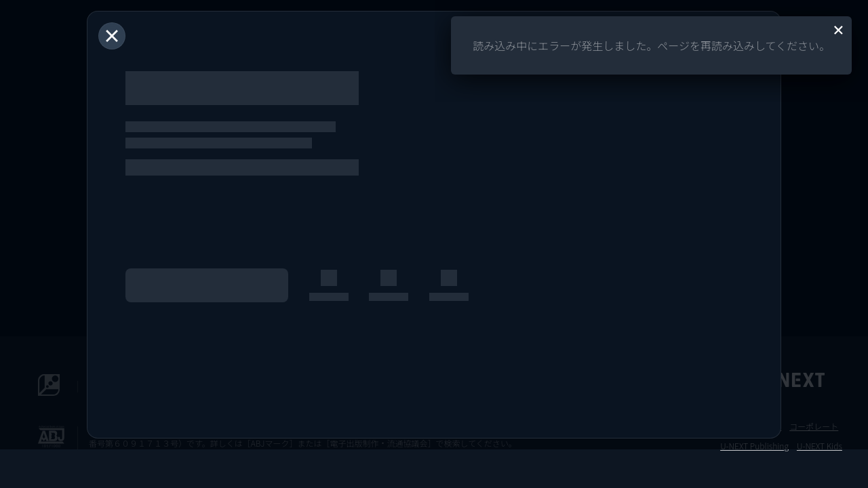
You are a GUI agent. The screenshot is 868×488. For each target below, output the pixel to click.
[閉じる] (112, 36)
